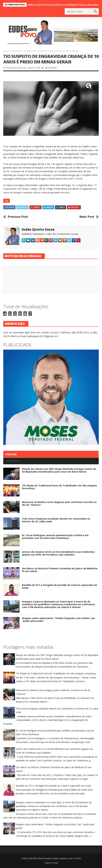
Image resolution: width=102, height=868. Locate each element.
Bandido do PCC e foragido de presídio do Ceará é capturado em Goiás (60, 586)
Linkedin (48, 207)
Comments (13, 461)
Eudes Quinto (11, 68)
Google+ (36, 207)
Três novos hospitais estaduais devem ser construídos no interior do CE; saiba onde (56, 520)
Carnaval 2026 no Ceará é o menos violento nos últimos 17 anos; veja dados (61, 5)
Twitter (22, 207)
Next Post (87, 217)
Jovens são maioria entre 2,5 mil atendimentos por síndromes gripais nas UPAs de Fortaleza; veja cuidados (58, 553)
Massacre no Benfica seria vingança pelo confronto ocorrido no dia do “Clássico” (59, 503)
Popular (11, 454)
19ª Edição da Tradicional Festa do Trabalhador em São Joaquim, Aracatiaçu (60, 487)
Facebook (9, 207)
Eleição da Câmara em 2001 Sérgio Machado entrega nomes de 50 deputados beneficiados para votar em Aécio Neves (59, 470)
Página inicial (51, 863)
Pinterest (74, 207)
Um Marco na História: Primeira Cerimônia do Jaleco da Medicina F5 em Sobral (60, 570)
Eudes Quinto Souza (38, 229)
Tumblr (61, 207)
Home (6, 51)
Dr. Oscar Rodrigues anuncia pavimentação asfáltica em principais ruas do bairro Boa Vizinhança (55, 537)
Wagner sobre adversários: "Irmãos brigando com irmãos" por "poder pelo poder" (59, 620)
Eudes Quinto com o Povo (66, 858)
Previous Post (18, 217)
